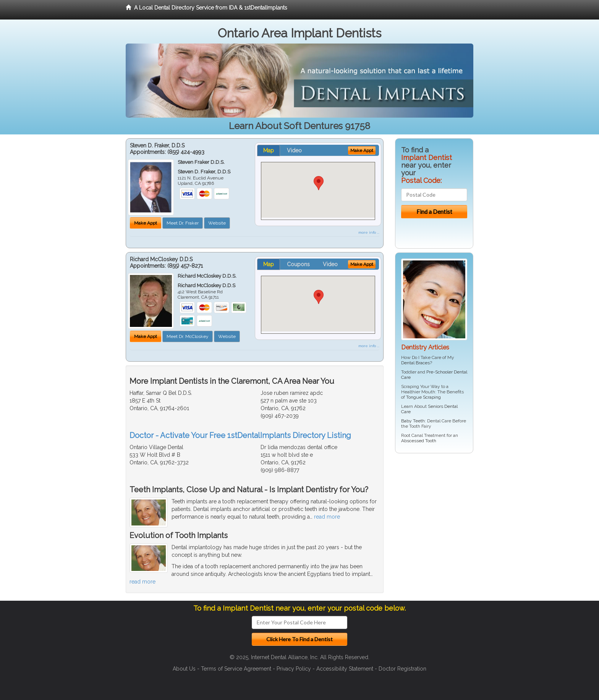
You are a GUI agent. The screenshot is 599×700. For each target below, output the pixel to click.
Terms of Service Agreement (236, 669)
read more (327, 517)
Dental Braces (415, 363)
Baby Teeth (413, 421)
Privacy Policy (294, 669)
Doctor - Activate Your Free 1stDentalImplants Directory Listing (240, 435)
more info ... (369, 232)
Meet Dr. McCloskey (188, 336)
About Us (184, 669)
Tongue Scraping (423, 397)
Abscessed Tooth (419, 441)
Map (269, 150)
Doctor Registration (402, 669)
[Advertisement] (434, 518)
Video (294, 150)
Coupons (298, 264)
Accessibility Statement (345, 669)
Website (217, 223)
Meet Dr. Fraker (183, 223)
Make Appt (146, 223)
